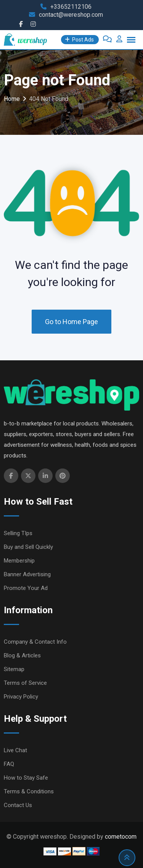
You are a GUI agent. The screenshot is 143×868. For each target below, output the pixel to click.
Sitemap (14, 669)
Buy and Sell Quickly (28, 547)
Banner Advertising (27, 574)
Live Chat (15, 750)
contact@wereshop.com (71, 15)
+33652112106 (71, 7)
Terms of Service (25, 683)
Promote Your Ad (26, 588)
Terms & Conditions (29, 791)
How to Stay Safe (26, 778)
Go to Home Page (71, 322)
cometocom (121, 837)
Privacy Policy (21, 697)
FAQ (9, 764)
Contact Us (18, 805)
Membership (19, 561)
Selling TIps (18, 533)
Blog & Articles (22, 655)
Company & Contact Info (35, 642)
